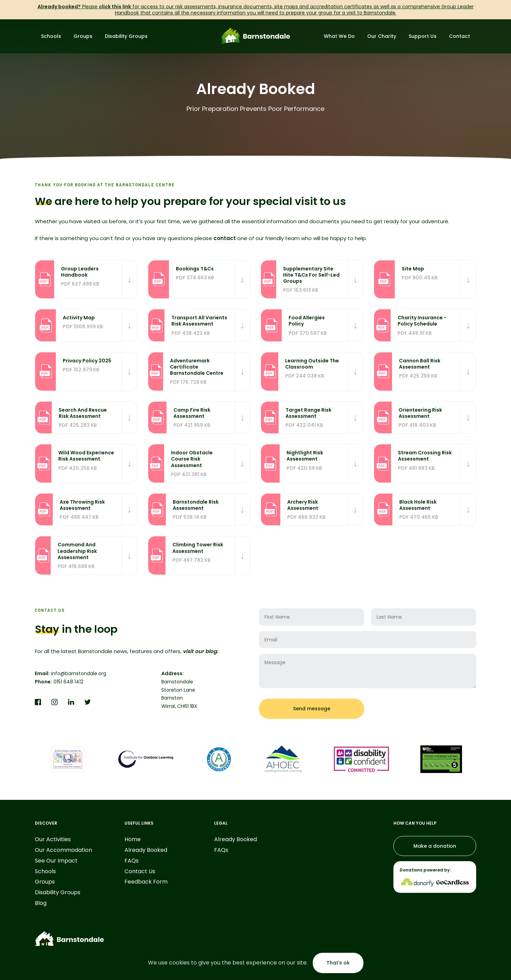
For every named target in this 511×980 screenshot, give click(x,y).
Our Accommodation (63, 850)
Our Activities (53, 840)
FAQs (132, 861)
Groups (83, 36)
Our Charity (382, 36)
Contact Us (140, 872)
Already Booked (146, 850)
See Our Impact (56, 861)
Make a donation (435, 846)
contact (225, 238)
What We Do (339, 36)
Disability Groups (126, 36)
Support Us (423, 36)
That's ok (338, 963)
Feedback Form (146, 882)
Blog (41, 903)
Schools (51, 36)
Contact (459, 36)
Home (133, 840)
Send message (312, 709)
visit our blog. (201, 651)
